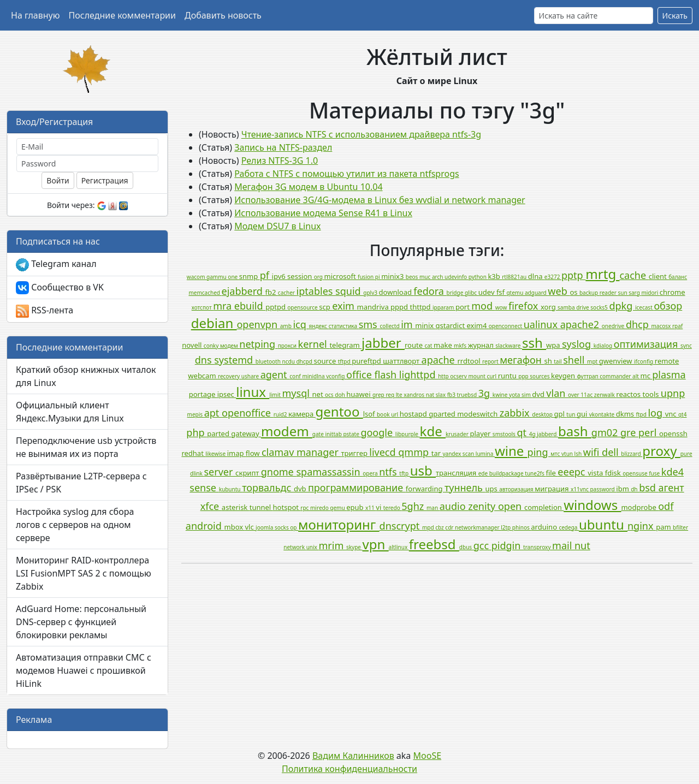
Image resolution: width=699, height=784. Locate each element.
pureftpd (367, 361)
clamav (279, 452)
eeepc (573, 472)
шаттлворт (402, 361)
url (395, 414)
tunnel (261, 507)
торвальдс (268, 488)
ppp (524, 376)
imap (236, 453)
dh (635, 489)
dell (611, 452)
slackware (509, 346)
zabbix (516, 413)
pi (378, 277)
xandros (415, 395)
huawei (359, 394)
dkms (626, 414)
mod (483, 306)
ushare (251, 376)
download (396, 292)
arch (438, 277)
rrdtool (470, 361)
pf (266, 275)
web (559, 291)
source (325, 361)
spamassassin (329, 472)
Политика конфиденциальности (349, 769)
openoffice (248, 413)
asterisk (236, 507)
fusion (366, 277)
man (433, 508)
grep (379, 395)
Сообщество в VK (60, 288)
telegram (345, 345)
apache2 (581, 324)
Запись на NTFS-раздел (283, 147)
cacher (287, 293)
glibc (472, 293)
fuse (655, 473)
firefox (525, 306)
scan (469, 454)
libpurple (408, 434)
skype (354, 547)
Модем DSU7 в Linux (277, 226)
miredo (320, 508)
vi (379, 507)
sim (527, 395)
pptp (573, 275)
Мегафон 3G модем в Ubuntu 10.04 (308, 187)
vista (596, 473)
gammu (217, 277)
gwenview (617, 361)
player (481, 433)
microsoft (341, 276)
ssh (534, 343)
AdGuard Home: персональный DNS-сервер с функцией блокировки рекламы (81, 622)
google (378, 432)
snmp (250, 276)
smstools (505, 434)
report (491, 361)
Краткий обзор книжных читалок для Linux (86, 376)
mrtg (602, 274)
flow (254, 453)
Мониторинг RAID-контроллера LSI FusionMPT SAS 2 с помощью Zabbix (84, 573)
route (414, 345)
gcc (482, 545)
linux (253, 392)
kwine (501, 395)
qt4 (682, 414)
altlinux (399, 547)
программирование (357, 488)
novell (193, 345)
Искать (675, 16)
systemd (235, 360)
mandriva (374, 307)
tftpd (345, 361)
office (360, 375)
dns (205, 360)
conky (212, 346)
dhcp (639, 324)
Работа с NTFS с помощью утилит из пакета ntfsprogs (346, 174)
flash (386, 375)
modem (287, 431)
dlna (536, 276)
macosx (662, 326)
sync (686, 346)
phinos (522, 527)
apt (213, 413)
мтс (556, 454)
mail (563, 545)
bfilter (680, 527)
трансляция (457, 473)
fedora (430, 291)
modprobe (639, 507)
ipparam (444, 307)
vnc (672, 414)
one (233, 277)
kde (433, 431)
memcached (205, 293)
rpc (305, 508)
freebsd (434, 544)
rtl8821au (515, 277)
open (511, 506)
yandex (452, 454)
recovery (230, 376)
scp (325, 307)
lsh (579, 454)
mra (224, 306)
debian (214, 323)
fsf (502, 292)
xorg (549, 307)
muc (426, 277)
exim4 (478, 325)
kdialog (604, 346)
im (408, 324)
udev (487, 292)
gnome (279, 472)
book (384, 414)
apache (440, 360)
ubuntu (603, 524)
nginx (642, 526)
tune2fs (535, 473)
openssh (673, 433)
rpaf (677, 326)
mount (477, 376)
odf (666, 506)
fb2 (272, 292)
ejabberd (244, 291)
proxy (661, 451)
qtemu (516, 293)
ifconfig (644, 361)
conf (296, 376)
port (463, 307)
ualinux (542, 324)
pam (664, 527)
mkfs (461, 346)
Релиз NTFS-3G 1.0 (280, 161)
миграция (553, 489)
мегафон (522, 360)
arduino (545, 527)
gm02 (606, 432)
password (603, 489)
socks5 (600, 307)
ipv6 (280, 276)
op (294, 527)
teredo (393, 508)
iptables (316, 291)
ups (493, 489)
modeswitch (478, 414)
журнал (482, 345)
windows (592, 505)
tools (651, 394)
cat (429, 346)
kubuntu (230, 489)
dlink (197, 473)
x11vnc (580, 489)
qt (523, 432)
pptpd (276, 307)
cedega (569, 527)
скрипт (248, 473)
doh (340, 395)
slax (442, 395)
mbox (235, 527)
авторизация (517, 489)
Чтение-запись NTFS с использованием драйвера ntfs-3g (361, 134)
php (197, 432)
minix (425, 325)
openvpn (258, 324)
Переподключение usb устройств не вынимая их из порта (86, 447)
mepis (196, 414)
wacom (197, 277)
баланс (678, 277)
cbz (440, 527)
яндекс (319, 326)
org (319, 277)
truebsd (468, 395)
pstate (352, 434)
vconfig (336, 376)
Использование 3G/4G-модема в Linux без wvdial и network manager (380, 200)
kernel (314, 344)
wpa (554, 345)
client (659, 276)
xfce (211, 506)
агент (671, 488)
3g (485, 393)
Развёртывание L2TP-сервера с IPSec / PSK (81, 483)
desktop (543, 414)
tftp (404, 473)
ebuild (250, 306)
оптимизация (647, 344)
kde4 (673, 472)
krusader (458, 434)
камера (302, 414)
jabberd (547, 434)
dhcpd (305, 361)
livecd (384, 452)
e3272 (553, 277)
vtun (568, 454)
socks (282, 527)
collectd (390, 326)
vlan (557, 393)
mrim (333, 545)
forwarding (425, 489)
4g (533, 434)
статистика (344, 326)
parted (219, 433)
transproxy (538, 547)
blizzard (632, 454)
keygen (564, 376)
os (574, 292)
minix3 (393, 276)
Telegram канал (56, 265)
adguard (536, 293)
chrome (673, 292)
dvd (539, 394)
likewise (216, 454)
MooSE (428, 756)
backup (590, 293)
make (444, 345)
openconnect (506, 326)
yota (515, 395)
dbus (466, 547)
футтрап (588, 376)
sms (369, 324)
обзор (668, 306)
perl (649, 432)
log (656, 413)
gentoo (339, 411)
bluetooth (269, 361)
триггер (356, 453)
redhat (193, 453)
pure (686, 454)
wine (511, 451)
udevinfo (457, 277)
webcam (203, 376)
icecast (644, 307)
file (552, 473)
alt (636, 376)
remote (667, 361)
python (478, 277)
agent (275, 375)
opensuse (636, 473)
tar (437, 453)
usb (423, 470)
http (444, 376)
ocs (330, 395)
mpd (429, 527)
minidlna (314, 376)
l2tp (507, 527)
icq (301, 324)
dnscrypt (401, 526)
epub (356, 507)
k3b (495, 276)
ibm (623, 489)
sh (549, 361)
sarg (635, 293)
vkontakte (603, 414)
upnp (673, 393)
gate (319, 434)
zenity (483, 506)
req (390, 395)
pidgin (507, 545)
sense (204, 488)
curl (492, 376)
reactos (629, 394)
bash (575, 431)
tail (558, 361)
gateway (246, 433)
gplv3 (371, 293)
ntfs (389, 472)
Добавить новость (223, 15)
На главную (35, 15)
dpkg (622, 306)
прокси (288, 346)
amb (287, 326)
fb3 (452, 395)
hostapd (414, 414)
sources (540, 376)
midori (650, 293)
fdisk (614, 473)
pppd (400, 307)
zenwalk (605, 395)
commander (616, 376)
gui (583, 414)
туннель (465, 488)
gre (629, 432)
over (574, 395)
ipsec (227, 394)
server (220, 472)
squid (349, 291)
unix (313, 547)
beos (413, 277)
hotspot (287, 507)
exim (344, 306)
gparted (443, 414)
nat (431, 395)
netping (258, 344)
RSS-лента (45, 311)
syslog (578, 344)
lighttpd (419, 375)
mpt (593, 361)
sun (623, 293)
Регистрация (105, 180)
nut (582, 545)
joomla (265, 527)
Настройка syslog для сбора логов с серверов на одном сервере (75, 525)
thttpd (421, 307)
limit (276, 395)
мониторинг (339, 524)
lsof (370, 414)
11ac (587, 395)
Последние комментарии (122, 15)
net (319, 394)
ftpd (642, 414)
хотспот (202, 307)
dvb (301, 489)
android (205, 526)
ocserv (459, 376)
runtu (508, 376)
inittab (334, 434)
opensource (303, 307)
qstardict (451, 325)
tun (571, 414)
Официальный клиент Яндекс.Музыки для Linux (70, 412)
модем (230, 346)
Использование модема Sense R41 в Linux (323, 213)
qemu (338, 508)
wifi (593, 452)
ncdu (289, 361)
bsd (648, 488)
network (295, 547)
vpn (376, 544)
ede (484, 473)
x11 (371, 508)
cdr (450, 527)
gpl (561, 414)
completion (544, 507)
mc (647, 376)
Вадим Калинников (353, 756)
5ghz (414, 506)
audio (454, 506)
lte (400, 395)
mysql (297, 393)
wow (502, 307)
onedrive (614, 326)
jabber (383, 343)
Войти (58, 180)
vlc (251, 527)
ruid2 (281, 414)
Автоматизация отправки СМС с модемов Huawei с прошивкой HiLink (84, 670)
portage (203, 394)
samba (567, 307)
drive (583, 307)
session (301, 276)
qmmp (414, 452)
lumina (485, 454)
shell (575, 360)
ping (539, 452)
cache (634, 275)
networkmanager (478, 527)
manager (319, 452)
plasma (669, 375)
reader (609, 293)
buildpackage (507, 473)
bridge (456, 293)
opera (371, 473)
